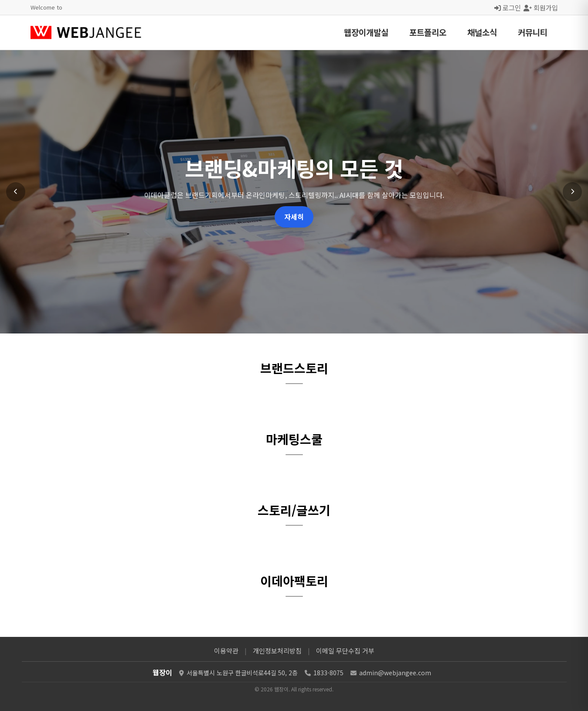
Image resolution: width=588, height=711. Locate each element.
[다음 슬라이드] (572, 192)
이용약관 (226, 651)
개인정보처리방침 (277, 651)
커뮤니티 (533, 32)
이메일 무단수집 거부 (345, 651)
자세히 (294, 217)
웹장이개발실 (366, 32)
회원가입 (541, 7)
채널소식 (482, 32)
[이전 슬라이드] (16, 192)
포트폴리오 (428, 32)
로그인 (508, 7)
